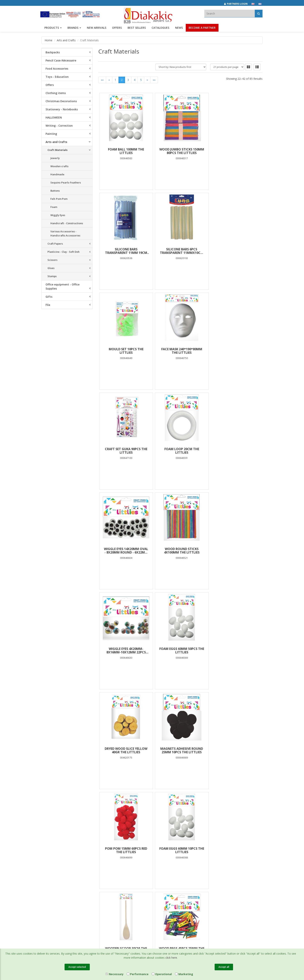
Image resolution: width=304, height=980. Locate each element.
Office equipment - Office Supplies (63, 286)
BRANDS (74, 29)
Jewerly (55, 158)
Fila (48, 305)
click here (171, 958)
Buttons (55, 191)
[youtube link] (232, 854)
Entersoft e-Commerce (111, 901)
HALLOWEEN (54, 117)
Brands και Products (53, 857)
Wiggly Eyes (58, 215)
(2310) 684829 (168, 860)
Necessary (114, 974)
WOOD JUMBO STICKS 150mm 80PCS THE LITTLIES (180, 151)
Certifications (125, 867)
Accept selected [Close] (77, 967)
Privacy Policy (125, 857)
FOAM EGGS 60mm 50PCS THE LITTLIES (235, 451)
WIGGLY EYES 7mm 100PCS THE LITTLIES (180, 750)
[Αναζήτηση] (259, 13)
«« (102, 80)
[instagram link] (224, 854)
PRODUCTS (53, 29)
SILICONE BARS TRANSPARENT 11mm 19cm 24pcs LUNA (235, 151)
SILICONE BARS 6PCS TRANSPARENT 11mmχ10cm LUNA (126, 251)
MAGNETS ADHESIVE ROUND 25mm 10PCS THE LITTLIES (180, 551)
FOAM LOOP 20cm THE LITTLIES (180, 351)
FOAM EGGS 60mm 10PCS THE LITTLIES (126, 650)
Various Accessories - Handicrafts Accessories (65, 233)
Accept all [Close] (224, 967)
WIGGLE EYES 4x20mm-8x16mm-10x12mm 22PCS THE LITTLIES (180, 451)
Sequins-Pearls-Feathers (66, 183)
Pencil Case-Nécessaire (61, 60)
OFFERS (117, 29)
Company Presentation (55, 852)
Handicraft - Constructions (67, 223)
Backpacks (53, 52)
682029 (186, 860)
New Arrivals (87, 862)
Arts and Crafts (66, 40)
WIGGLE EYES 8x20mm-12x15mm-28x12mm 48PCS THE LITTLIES (126, 750)
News (179, 29)
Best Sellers (137, 29)
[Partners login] (238, 4)
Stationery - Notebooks (62, 109)
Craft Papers (55, 244)
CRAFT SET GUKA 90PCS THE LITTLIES (126, 351)
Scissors (52, 260)
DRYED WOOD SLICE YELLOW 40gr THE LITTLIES (126, 551)
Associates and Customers (57, 862)
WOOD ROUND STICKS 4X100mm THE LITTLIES (126, 451)
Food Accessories (57, 69)
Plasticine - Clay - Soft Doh (63, 252)
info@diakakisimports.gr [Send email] (173, 869)
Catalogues (160, 29)
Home (48, 40)
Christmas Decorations (61, 101)
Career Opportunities (54, 876)
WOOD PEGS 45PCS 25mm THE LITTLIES (235, 650)
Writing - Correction (59, 126)
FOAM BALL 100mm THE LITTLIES (126, 151)
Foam (54, 207)
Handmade (57, 174)
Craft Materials (57, 150)
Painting (51, 134)
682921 (198, 860)
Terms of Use (125, 862)
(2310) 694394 (167, 865)
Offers (50, 85)
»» (154, 80)
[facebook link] (215, 854)
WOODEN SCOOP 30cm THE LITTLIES (180, 650)
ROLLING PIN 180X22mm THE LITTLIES (235, 750)
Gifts (49, 297)
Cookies (122, 872)
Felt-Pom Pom (59, 199)
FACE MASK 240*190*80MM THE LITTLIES (235, 251)
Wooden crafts (59, 166)
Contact (46, 886)
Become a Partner (202, 29)
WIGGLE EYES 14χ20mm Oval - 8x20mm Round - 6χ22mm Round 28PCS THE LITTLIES (235, 351)
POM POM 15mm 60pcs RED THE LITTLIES (235, 551)
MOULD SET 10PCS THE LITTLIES (180, 251)
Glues (51, 268)
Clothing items (56, 93)
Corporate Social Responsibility (51, 869)
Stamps (52, 276)
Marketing (184, 974)
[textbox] (230, 13)
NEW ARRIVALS (97, 29)
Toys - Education (57, 77)
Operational (162, 974)
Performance (138, 974)
